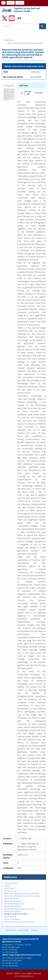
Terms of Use (11, 930)
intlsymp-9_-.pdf (28, 93)
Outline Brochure (11, 883)
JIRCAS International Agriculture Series (19, 909)
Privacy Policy (23, 930)
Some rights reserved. (31, 973)
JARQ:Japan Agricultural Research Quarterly (22, 893)
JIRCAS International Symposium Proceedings (22, 896)
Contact (20, 3)
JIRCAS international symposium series (25, 43)
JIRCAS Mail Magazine (13, 906)
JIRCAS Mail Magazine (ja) (14, 904)
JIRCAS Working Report (13, 901)
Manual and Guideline (13, 911)
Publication (9, 40)
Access (11, 3)
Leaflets (7, 886)
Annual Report (10, 888)
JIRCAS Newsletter (11, 898)
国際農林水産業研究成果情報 (16, 914)
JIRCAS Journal (10, 917)
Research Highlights (12, 919)
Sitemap (34, 930)
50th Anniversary (11, 891)
